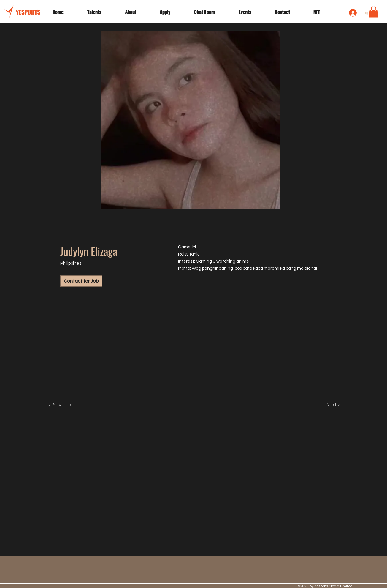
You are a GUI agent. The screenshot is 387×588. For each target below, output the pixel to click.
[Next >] (327, 405)
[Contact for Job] (81, 281)
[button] (252, 12)
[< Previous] (66, 405)
